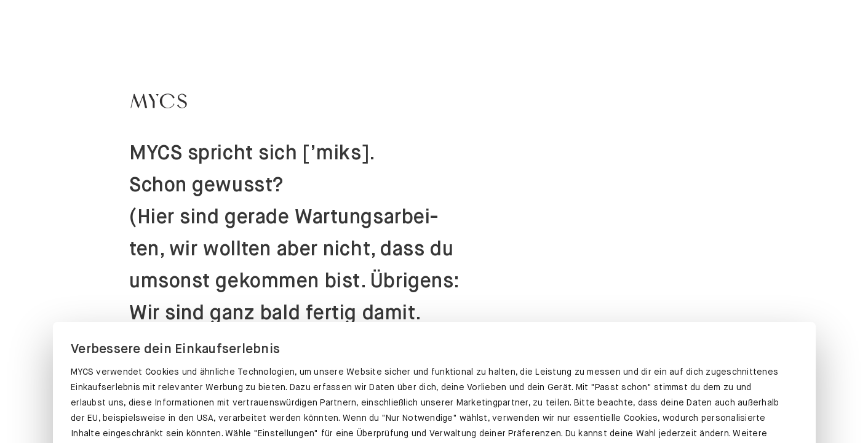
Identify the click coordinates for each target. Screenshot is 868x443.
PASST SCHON (184, 408)
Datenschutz (98, 366)
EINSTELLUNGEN (433, 410)
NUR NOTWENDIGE (683, 410)
